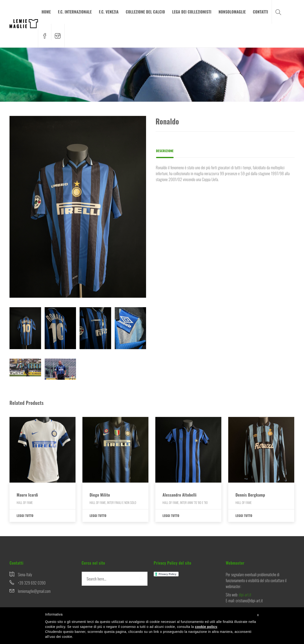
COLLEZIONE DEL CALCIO (145, 12)
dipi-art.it (245, 595)
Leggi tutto (25, 516)
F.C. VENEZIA (109, 12)
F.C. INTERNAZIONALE (75, 12)
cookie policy (206, 627)
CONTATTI (261, 12)
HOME (46, 12)
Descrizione (165, 151)
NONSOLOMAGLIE (232, 12)
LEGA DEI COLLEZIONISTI (192, 12)
